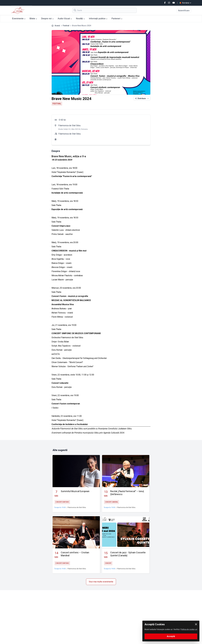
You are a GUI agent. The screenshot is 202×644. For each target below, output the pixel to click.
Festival (66, 26)
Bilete (33, 19)
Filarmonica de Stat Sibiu (69, 126)
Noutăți (80, 19)
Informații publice (98, 19)
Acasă (57, 26)
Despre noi (47, 19)
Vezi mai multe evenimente (101, 582)
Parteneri (117, 19)
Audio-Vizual (65, 19)
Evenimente (19, 19)
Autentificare (184, 11)
